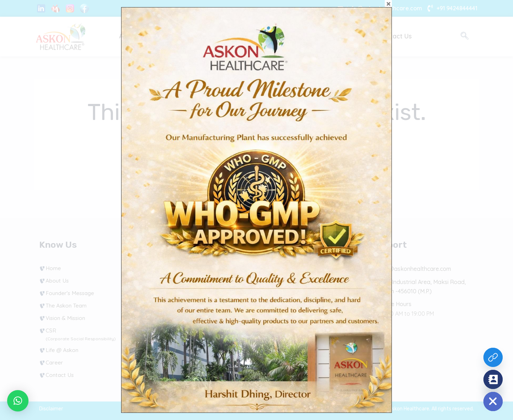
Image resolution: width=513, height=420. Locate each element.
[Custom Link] (493, 357)
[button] (18, 401)
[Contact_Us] (493, 379)
